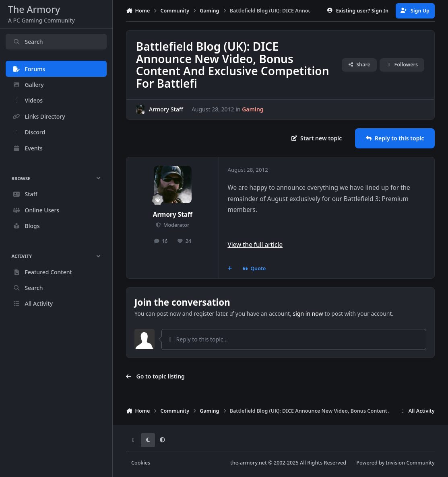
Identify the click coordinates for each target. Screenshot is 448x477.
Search (28, 42)
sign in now (308, 314)
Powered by (395, 463)
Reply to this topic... (198, 339)
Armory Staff (166, 109)
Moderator (176, 225)
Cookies (141, 463)
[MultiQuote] (230, 269)
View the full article (255, 245)
